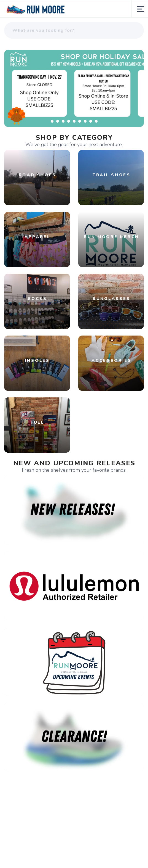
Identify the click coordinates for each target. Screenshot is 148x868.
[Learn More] (74, 88)
